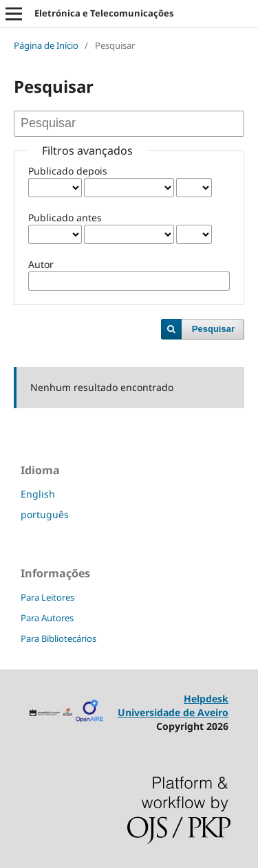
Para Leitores (47, 597)
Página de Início (46, 45)
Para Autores (47, 618)
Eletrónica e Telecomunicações (104, 13)
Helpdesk (206, 699)
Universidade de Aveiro (173, 712)
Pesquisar (213, 329)
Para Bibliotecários (58, 638)
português (45, 514)
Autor (41, 264)
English (38, 494)
